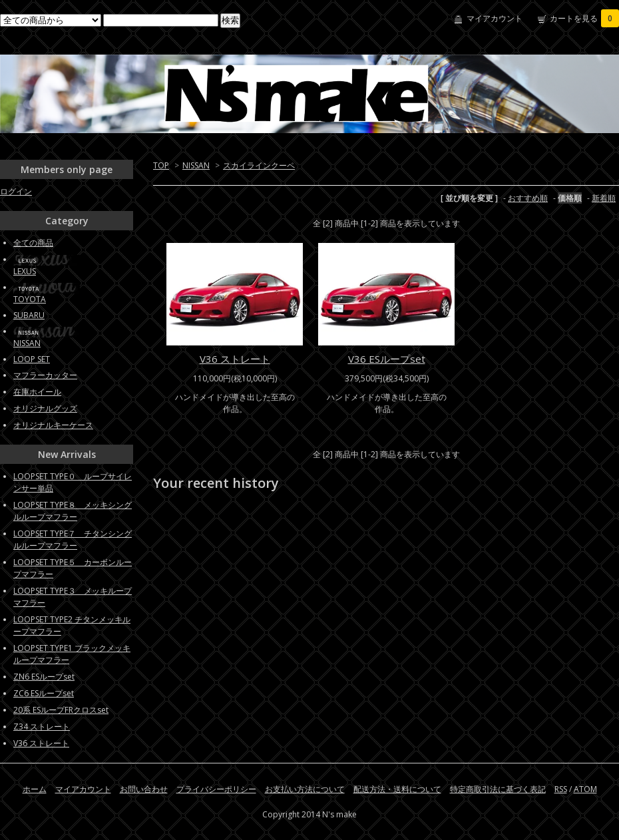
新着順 (604, 198)
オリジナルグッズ (45, 408)
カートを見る (584, 18)
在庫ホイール (37, 392)
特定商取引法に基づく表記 (498, 789)
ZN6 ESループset (44, 677)
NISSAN (196, 165)
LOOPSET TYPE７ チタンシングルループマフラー (73, 539)
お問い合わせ (144, 789)
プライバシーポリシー (216, 789)
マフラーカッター (45, 375)
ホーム (35, 789)
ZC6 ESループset (44, 693)
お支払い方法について (305, 789)
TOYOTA (30, 299)
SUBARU (29, 315)
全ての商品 (33, 243)
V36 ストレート (235, 359)
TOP (161, 165)
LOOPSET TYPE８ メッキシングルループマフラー (73, 511)
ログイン (16, 191)
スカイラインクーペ (259, 165)
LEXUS (25, 271)
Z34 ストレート (42, 727)
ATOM (585, 789)
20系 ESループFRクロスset (61, 710)
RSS (561, 789)
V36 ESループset (387, 359)
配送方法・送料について (397, 789)
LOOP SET (32, 359)
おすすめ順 (528, 198)
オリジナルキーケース (53, 425)
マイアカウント (495, 18)
